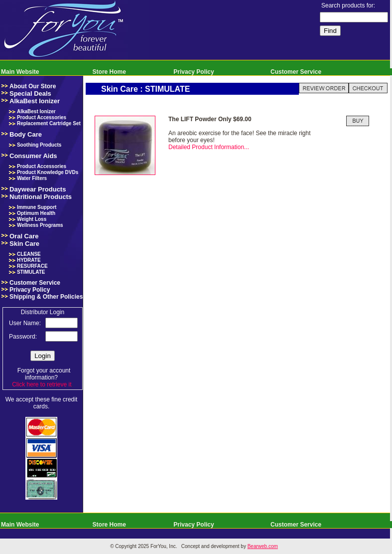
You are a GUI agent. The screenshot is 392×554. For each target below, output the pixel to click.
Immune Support (37, 207)
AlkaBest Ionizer (35, 101)
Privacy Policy (194, 72)
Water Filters (32, 178)
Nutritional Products (41, 197)
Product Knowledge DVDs (48, 172)
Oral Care (24, 236)
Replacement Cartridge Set (49, 123)
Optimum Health (36, 213)
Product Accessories (42, 117)
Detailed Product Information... (209, 147)
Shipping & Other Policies (46, 297)
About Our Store (33, 86)
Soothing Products (39, 145)
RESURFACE (32, 266)
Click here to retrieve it (42, 384)
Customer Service (296, 72)
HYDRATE (29, 260)
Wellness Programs (40, 225)
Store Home (109, 72)
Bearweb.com (263, 546)
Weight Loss (32, 219)
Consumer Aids (33, 156)
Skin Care (24, 244)
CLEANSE (29, 254)
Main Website (20, 72)
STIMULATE (31, 272)
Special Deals (30, 93)
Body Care (26, 134)
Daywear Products (38, 189)
